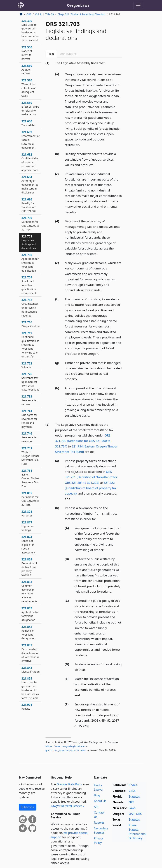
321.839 (30, 614)
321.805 (30, 499)
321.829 (29, 567)
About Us (100, 801)
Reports (99, 823)
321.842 (28, 632)
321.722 (27, 365)
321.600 (28, 123)
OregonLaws (78, 5)
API (96, 807)
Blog (97, 795)
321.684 (30, 185)
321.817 (28, 526)
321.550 (27, 53)
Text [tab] (51, 54)
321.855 (30, 688)
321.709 (29, 285)
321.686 (29, 205)
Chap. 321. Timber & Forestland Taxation (81, 14)
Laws (132, 808)
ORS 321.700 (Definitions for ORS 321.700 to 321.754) (83, 441)
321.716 (31, 324)
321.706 (30, 263)
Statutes (134, 797)
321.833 (29, 591)
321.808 (27, 513)
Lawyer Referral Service (67, 806)
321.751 (30, 456)
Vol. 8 (38, 14)
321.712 (30, 307)
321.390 (30, 30)
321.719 (30, 345)
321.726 (31, 382)
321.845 (30, 653)
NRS (132, 802)
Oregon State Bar (68, 784)
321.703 (29, 242)
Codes (133, 785)
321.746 (30, 437)
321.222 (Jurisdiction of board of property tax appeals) (91, 488)
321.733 (30, 400)
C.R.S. (133, 791)
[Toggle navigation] (138, 5)
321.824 (28, 545)
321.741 (30, 419)
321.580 (30, 108)
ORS (29, 14)
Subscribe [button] (28, 807)
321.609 (31, 140)
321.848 (31, 670)
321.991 (27, 707)
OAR (132, 814)
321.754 (30, 478)
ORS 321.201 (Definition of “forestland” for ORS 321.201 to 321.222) (91, 477)
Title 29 (50, 14)
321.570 (29, 88)
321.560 (27, 70)
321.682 (30, 162)
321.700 (30, 224)
